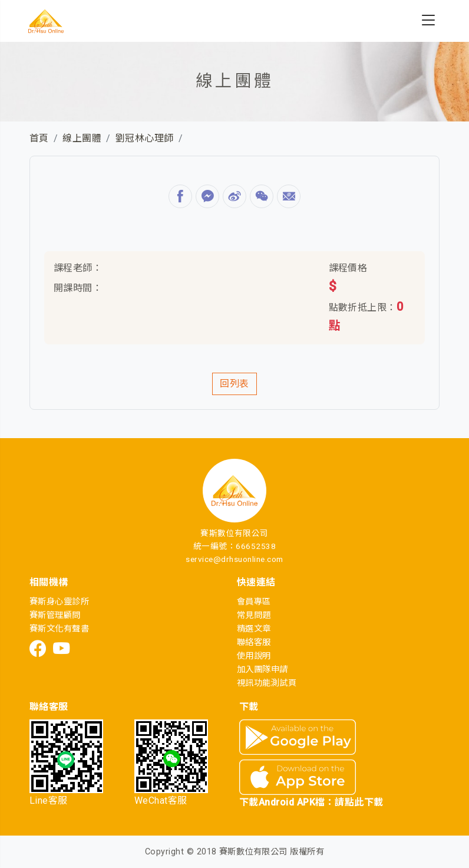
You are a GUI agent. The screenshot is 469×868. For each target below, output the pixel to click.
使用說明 (254, 656)
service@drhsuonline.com (234, 559)
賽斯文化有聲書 (59, 629)
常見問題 (254, 615)
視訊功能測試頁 (267, 683)
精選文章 (254, 629)
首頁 (39, 138)
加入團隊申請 (262, 670)
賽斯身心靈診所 (59, 602)
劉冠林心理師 (145, 138)
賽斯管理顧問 (55, 615)
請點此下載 (359, 802)
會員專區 (254, 602)
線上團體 (82, 138)
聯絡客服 (254, 642)
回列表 (234, 384)
